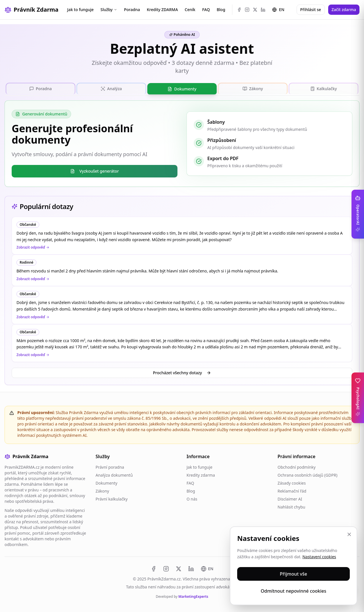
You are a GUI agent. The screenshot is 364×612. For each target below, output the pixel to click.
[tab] (41, 88)
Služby (109, 10)
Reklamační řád (292, 490)
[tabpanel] (182, 143)
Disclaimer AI (290, 498)
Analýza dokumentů (114, 474)
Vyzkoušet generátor (95, 170)
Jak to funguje (80, 10)
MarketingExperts (193, 596)
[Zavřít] (349, 534)
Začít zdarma (344, 10)
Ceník (190, 10)
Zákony (102, 490)
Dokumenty (106, 482)
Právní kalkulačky (112, 498)
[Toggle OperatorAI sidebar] (358, 214)
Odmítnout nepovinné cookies (294, 591)
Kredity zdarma (201, 474)
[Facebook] (239, 10)
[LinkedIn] (263, 10)
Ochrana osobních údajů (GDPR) (307, 474)
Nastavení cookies (319, 557)
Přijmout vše (293, 574)
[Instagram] (247, 10)
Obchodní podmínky (297, 467)
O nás (192, 498)
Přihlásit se (311, 10)
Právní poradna (110, 467)
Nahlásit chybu (291, 506)
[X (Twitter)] (255, 10)
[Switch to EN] (207, 568)
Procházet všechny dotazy (182, 372)
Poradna (132, 10)
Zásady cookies (292, 482)
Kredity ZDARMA (162, 10)
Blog (221, 10)
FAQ (206, 10)
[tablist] (182, 88)
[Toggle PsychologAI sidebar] (358, 398)
